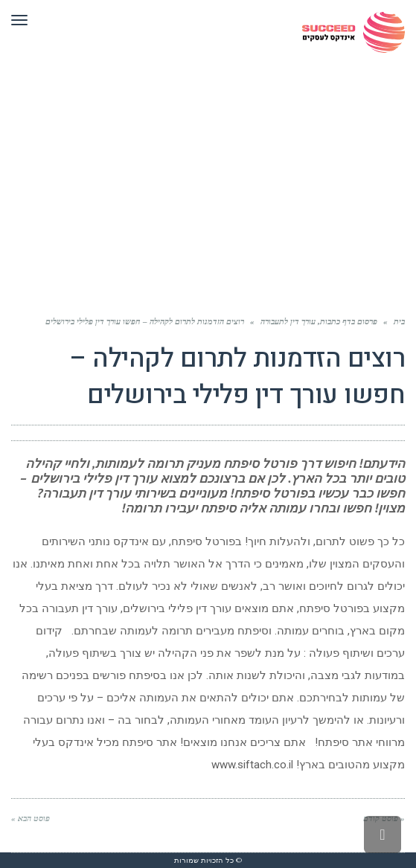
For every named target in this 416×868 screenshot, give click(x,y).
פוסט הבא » (31, 818)
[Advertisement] (208, 176)
